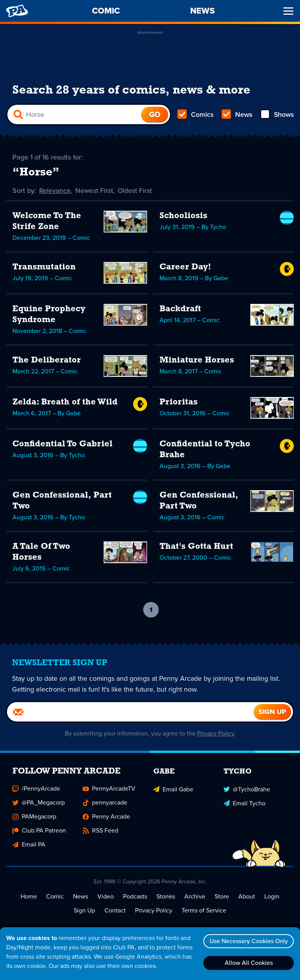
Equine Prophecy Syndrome (49, 315)
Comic (55, 897)
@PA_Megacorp (39, 803)
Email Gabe (173, 789)
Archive (195, 897)
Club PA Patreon (39, 831)
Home (29, 897)
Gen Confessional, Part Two (62, 501)
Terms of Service (204, 911)
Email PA (29, 845)
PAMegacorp (34, 817)
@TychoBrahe (247, 789)
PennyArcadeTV (109, 789)
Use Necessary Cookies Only (248, 941)
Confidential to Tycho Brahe (205, 450)
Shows (277, 115)
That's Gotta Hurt (196, 547)
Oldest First (136, 191)
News (237, 115)
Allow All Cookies (248, 963)
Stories (166, 897)
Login (272, 897)
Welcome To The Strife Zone (47, 222)
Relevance (55, 191)
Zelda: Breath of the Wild (65, 403)
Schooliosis (183, 216)
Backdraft (180, 310)
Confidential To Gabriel (62, 445)
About (247, 897)
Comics (196, 115)
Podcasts (135, 897)
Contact (115, 911)
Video (106, 897)
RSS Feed (101, 831)
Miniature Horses (197, 361)
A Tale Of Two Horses (41, 552)
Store (222, 897)
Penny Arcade (106, 817)
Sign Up (84, 911)
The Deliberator (47, 361)
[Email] (130, 713)
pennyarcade (105, 803)
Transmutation (44, 268)
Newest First (95, 191)
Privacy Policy (216, 734)
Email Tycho (245, 803)
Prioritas (179, 403)
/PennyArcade (36, 789)
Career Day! (185, 268)
